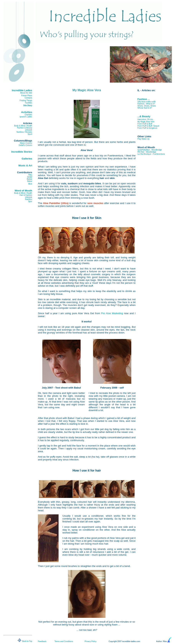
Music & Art (25, 165)
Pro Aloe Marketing (112, 313)
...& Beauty (144, 116)
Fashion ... (144, 99)
